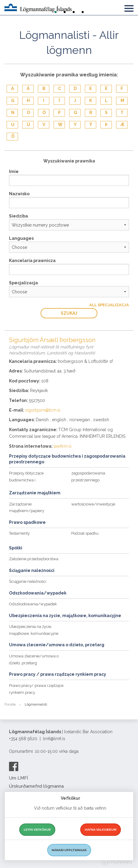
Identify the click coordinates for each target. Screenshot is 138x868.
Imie (14, 171)
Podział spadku (85, 533)
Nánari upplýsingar (69, 850)
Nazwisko (19, 194)
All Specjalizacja (109, 305)
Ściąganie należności (28, 581)
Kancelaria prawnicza (32, 261)
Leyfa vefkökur (37, 830)
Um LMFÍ (18, 778)
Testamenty (19, 533)
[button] (129, 7)
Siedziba (18, 216)
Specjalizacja (23, 283)
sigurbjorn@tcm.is (43, 410)
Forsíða (10, 704)
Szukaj (69, 313)
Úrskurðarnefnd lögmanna (36, 786)
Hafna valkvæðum (101, 830)
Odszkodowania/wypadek (33, 604)
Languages (21, 238)
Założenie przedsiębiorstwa (34, 559)
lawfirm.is (63, 446)
